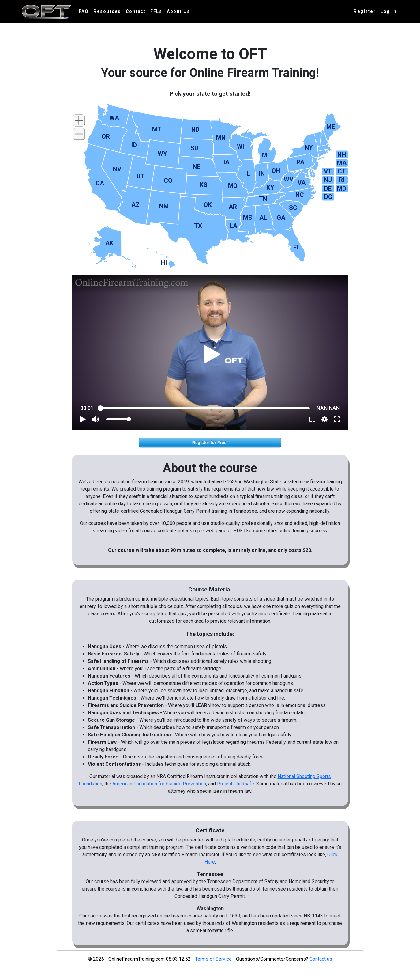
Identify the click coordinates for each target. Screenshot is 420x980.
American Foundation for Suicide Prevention (159, 784)
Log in (388, 11)
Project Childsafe (236, 784)
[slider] (205, 408)
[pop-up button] (324, 419)
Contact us (321, 959)
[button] (212, 354)
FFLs (156, 11)
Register (365, 11)
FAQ (84, 11)
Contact (136, 11)
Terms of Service (213, 959)
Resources (107, 11)
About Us (178, 11)
